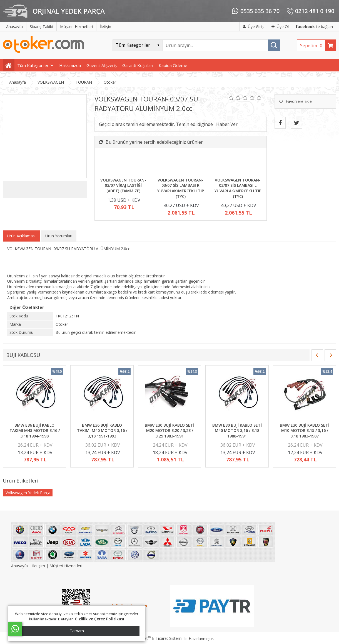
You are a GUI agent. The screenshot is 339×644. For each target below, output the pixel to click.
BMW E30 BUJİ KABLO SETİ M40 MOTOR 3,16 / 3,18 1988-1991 (237, 431)
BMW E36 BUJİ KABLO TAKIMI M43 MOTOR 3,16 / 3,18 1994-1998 (35, 431)
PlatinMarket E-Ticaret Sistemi (154, 638)
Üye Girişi (254, 27)
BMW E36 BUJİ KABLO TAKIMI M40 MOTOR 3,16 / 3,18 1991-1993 (102, 431)
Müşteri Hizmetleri (66, 566)
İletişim (39, 566)
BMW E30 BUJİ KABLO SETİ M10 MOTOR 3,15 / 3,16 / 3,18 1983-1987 (305, 431)
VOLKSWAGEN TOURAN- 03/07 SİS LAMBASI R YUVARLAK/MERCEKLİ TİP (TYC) (181, 188)
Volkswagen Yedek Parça (28, 493)
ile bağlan (314, 27)
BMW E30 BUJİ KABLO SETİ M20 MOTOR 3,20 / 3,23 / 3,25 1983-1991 (169, 431)
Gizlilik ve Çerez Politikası (100, 619)
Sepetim (313, 46)
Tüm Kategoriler (33, 65)
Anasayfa (20, 566)
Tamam (77, 631)
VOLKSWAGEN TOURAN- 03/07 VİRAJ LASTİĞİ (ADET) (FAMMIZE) (123, 185)
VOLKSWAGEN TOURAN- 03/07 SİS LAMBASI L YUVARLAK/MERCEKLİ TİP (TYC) (238, 188)
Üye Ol (280, 27)
